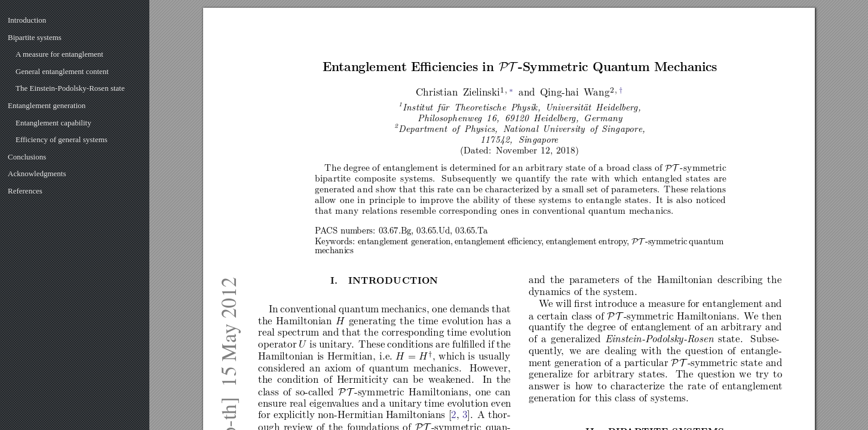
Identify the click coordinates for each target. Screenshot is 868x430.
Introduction (27, 20)
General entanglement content (62, 71)
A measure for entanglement (59, 54)
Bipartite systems (35, 37)
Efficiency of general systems (62, 139)
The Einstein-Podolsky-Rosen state (70, 88)
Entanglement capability (53, 123)
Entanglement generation (47, 105)
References (25, 191)
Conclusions (27, 157)
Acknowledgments (37, 173)
